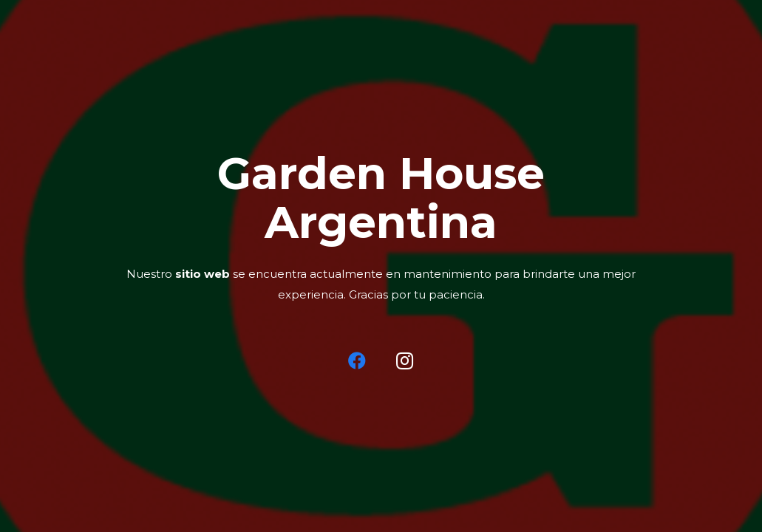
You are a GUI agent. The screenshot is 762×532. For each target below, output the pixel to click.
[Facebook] (357, 361)
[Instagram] (405, 361)
